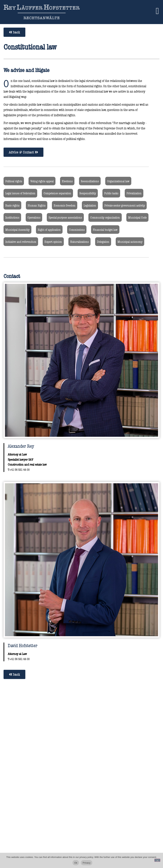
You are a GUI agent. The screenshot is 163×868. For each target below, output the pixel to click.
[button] (157, 11)
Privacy (86, 863)
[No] (157, 860)
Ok (76, 863)
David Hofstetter (23, 645)
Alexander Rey (21, 446)
